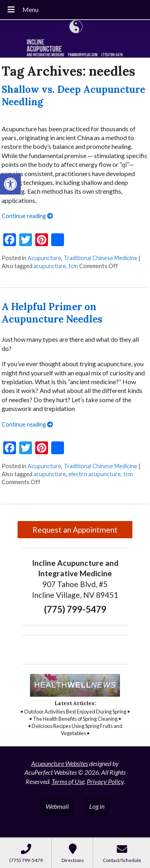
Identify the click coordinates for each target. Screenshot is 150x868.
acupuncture (50, 266)
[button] (10, 184)
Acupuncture (44, 258)
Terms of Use (68, 781)
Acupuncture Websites (60, 763)
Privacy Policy (105, 781)
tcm (73, 266)
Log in (97, 806)
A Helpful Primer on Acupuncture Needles (52, 313)
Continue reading (27, 216)
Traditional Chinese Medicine (100, 258)
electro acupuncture (95, 474)
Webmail (57, 806)
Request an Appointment (75, 530)
